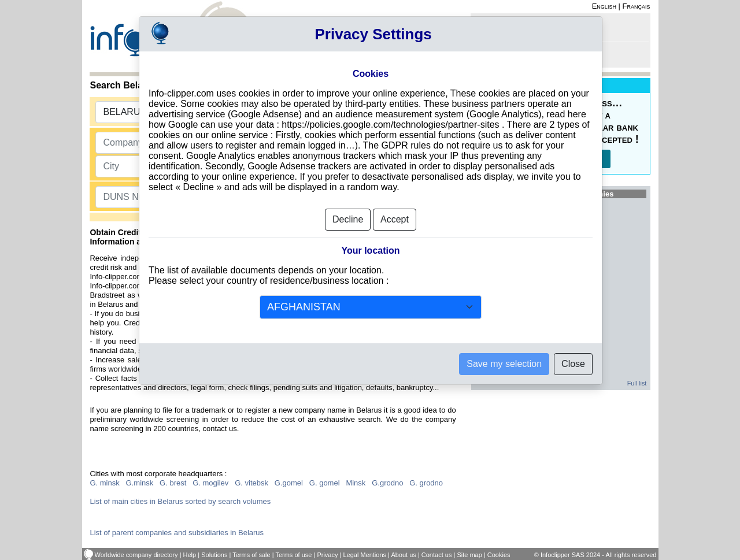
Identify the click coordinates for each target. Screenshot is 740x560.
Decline (348, 219)
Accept (395, 219)
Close (573, 364)
